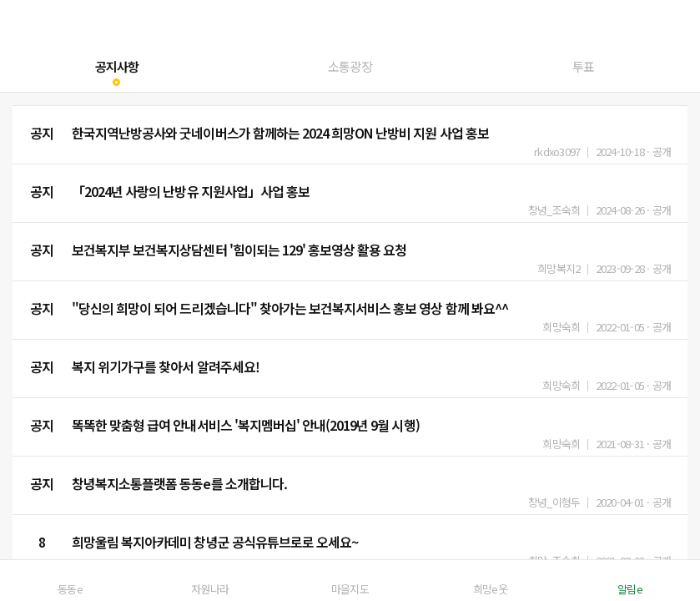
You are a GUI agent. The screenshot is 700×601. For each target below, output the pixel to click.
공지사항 (117, 66)
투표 (583, 66)
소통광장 (350, 66)
